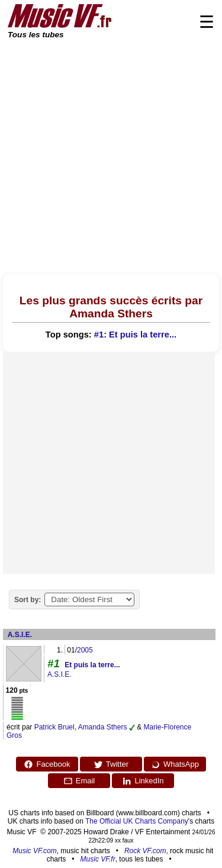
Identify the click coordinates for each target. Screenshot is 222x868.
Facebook (47, 764)
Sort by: (28, 600)
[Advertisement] (111, 157)
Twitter (111, 764)
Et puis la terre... (92, 665)
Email (79, 781)
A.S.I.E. (20, 635)
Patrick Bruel (54, 727)
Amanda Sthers (103, 727)
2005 (85, 650)
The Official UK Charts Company (137, 821)
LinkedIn (143, 781)
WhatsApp (175, 764)
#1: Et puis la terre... (135, 335)
